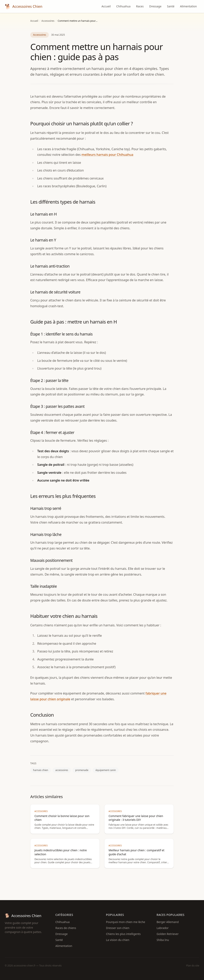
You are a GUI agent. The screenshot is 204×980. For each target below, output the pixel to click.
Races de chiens (66, 928)
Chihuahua (123, 6)
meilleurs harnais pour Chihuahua (107, 155)
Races (140, 6)
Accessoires (48, 21)
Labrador (163, 928)
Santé (171, 6)
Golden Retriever (168, 934)
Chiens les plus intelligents (123, 934)
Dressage (155, 6)
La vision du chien (118, 940)
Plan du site (193, 966)
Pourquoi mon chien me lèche (126, 922)
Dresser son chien (118, 928)
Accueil (106, 6)
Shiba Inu (163, 940)
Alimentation (188, 6)
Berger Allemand (168, 922)
